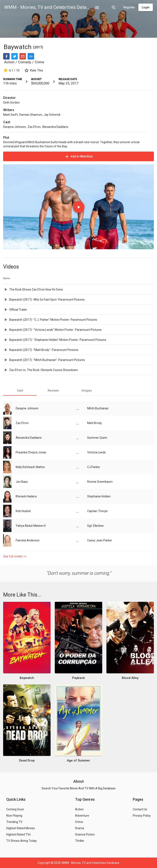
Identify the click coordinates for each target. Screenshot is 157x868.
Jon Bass (22, 482)
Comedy (25, 62)
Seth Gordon (11, 102)
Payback (78, 678)
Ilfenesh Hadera (26, 496)
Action (9, 62)
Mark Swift (10, 115)
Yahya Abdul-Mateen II (31, 526)
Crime (39, 62)
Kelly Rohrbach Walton (30, 467)
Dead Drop (27, 760)
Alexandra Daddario (55, 127)
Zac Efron (34, 127)
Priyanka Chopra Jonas (31, 452)
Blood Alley (130, 678)
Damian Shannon (31, 115)
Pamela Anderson (28, 540)
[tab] (20, 391)
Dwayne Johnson (15, 127)
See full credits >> (15, 556)
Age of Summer (78, 760)
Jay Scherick (52, 115)
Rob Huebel (23, 511)
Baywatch (18, 47)
